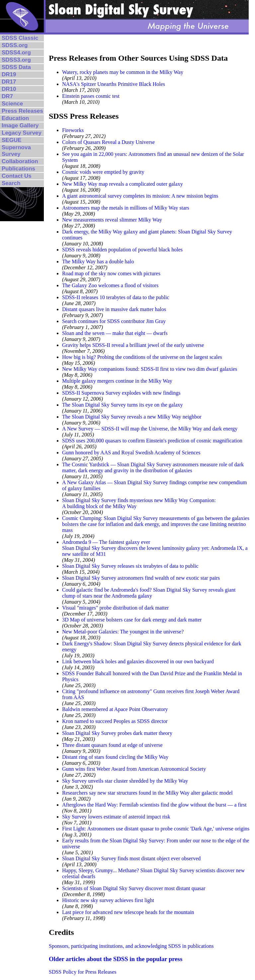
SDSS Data (16, 67)
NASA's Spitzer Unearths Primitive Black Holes (114, 84)
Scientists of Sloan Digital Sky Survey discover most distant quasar (134, 888)
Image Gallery (20, 126)
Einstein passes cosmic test (91, 96)
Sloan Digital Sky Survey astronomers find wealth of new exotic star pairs (141, 578)
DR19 (9, 74)
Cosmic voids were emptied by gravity (103, 172)
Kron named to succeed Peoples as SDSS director (115, 721)
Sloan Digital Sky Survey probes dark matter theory (117, 733)
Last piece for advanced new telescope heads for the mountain (128, 912)
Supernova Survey (16, 151)
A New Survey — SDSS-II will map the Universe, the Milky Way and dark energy (150, 429)
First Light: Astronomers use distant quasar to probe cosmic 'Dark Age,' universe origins (156, 829)
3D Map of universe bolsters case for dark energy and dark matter (132, 620)
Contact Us (17, 176)
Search (11, 183)
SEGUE (12, 140)
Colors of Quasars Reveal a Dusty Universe (108, 142)
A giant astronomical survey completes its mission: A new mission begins (140, 196)
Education (15, 118)
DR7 (7, 96)
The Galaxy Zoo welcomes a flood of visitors (110, 285)
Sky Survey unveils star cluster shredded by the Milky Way (125, 781)
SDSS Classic (20, 38)
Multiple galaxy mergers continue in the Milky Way (117, 381)
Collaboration (20, 161)
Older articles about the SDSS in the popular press (116, 959)
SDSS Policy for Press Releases (83, 972)
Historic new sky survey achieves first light (108, 900)
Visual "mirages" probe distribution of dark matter (115, 608)
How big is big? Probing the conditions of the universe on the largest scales (142, 357)
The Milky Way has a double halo (98, 261)
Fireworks (73, 130)
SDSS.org (15, 45)
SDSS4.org (16, 53)
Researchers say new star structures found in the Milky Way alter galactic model (147, 793)
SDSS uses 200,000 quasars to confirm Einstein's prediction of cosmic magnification (152, 441)
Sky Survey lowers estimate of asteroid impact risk (116, 817)
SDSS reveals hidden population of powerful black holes (122, 250)
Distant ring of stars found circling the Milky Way (115, 757)
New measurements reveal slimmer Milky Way (112, 220)
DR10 (9, 89)
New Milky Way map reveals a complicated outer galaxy (123, 184)
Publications (18, 169)
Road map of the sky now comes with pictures (111, 273)
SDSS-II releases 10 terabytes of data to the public (116, 297)
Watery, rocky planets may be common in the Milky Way (123, 72)
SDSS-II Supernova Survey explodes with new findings (121, 393)
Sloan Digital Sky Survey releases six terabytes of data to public (130, 566)
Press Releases (22, 111)
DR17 (9, 82)
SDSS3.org (16, 60)
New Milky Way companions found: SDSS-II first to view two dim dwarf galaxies (150, 369)
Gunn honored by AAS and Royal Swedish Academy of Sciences (131, 453)
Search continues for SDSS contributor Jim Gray (114, 321)
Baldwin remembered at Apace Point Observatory (115, 709)
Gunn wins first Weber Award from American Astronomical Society (134, 769)
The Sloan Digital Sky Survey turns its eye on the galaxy (123, 405)
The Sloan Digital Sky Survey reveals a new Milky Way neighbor (132, 417)
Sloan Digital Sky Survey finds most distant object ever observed (131, 858)
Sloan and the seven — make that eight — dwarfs (115, 333)
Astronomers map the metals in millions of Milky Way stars (126, 208)
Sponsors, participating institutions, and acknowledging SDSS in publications (131, 946)
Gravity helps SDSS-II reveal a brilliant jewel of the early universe (133, 345)
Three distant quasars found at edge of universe (112, 745)
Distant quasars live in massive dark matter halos (114, 309)
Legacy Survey (22, 133)
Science (12, 104)
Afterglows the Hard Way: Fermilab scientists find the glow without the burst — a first (154, 805)
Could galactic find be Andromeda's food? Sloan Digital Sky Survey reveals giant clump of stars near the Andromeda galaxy (149, 593)
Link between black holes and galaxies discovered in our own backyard (138, 661)
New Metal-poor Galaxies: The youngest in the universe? (123, 632)
